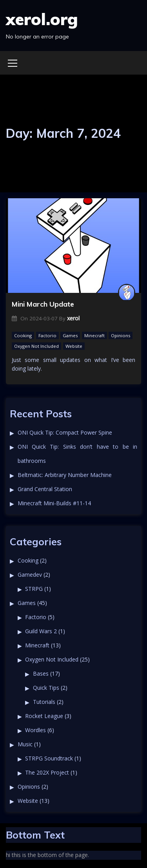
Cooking (23, 335)
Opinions (121, 335)
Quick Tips (46, 688)
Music (25, 744)
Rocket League (44, 716)
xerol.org (42, 19)
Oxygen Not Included (36, 346)
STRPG (34, 589)
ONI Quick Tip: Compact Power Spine (65, 432)
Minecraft (94, 335)
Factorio (47, 335)
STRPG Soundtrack (49, 758)
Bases (41, 673)
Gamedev (30, 575)
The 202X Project (47, 772)
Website (74, 346)
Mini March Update (43, 304)
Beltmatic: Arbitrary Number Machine (65, 475)
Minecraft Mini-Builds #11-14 (54, 503)
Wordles (35, 730)
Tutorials (44, 702)
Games (70, 335)
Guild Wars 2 (41, 631)
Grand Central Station (45, 489)
